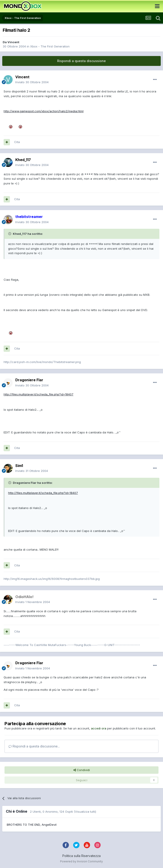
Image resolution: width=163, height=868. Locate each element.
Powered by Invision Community (81, 861)
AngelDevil (49, 825)
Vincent (13, 42)
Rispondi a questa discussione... (34, 746)
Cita (17, 142)
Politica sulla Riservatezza (81, 856)
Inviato (32, 82)
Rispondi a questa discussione (81, 61)
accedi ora (99, 728)
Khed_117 (23, 160)
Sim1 (19, 466)
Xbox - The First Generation (50, 46)
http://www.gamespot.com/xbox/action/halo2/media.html (44, 111)
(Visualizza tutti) (85, 812)
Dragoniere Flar (29, 380)
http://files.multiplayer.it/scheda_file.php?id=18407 (38, 394)
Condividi (82, 770)
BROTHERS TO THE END (23, 825)
